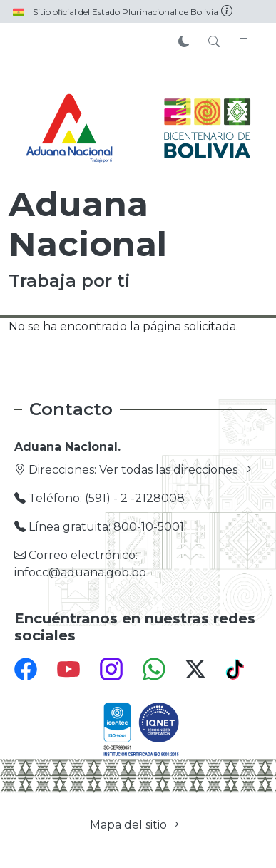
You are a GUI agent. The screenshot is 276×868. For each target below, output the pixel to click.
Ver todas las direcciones (175, 470)
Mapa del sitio (136, 825)
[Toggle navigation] (244, 42)
